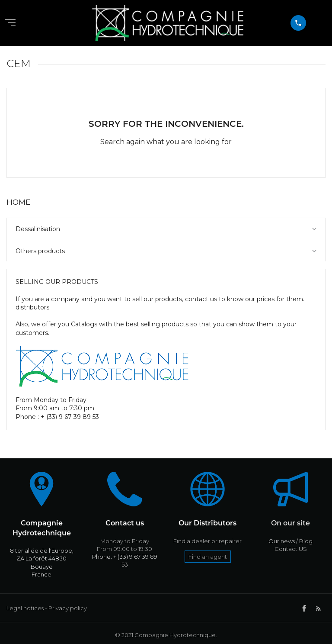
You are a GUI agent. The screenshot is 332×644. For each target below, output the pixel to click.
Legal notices (25, 608)
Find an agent (208, 557)
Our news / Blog (290, 541)
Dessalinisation (38, 229)
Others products (40, 251)
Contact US (291, 549)
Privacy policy (68, 608)
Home (18, 202)
